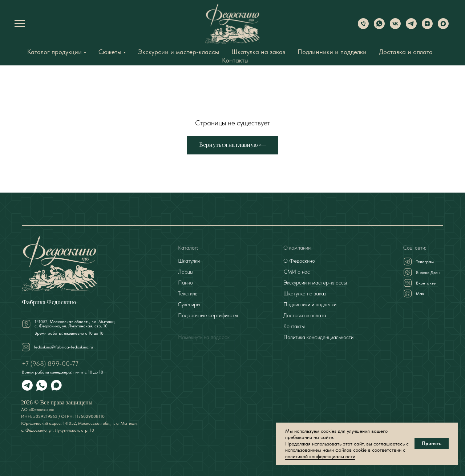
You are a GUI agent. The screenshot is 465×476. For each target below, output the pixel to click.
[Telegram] (411, 27)
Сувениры (189, 304)
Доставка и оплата (406, 52)
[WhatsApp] (379, 27)
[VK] (395, 27)
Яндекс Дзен (428, 273)
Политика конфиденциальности (318, 337)
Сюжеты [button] (110, 52)
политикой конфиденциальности (320, 456)
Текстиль (188, 294)
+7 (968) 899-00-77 (50, 364)
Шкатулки (189, 261)
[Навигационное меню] (20, 24)
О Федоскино (299, 261)
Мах (420, 294)
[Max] (443, 27)
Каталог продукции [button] (54, 52)
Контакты (235, 60)
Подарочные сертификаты (208, 315)
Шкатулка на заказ (258, 52)
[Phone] (363, 27)
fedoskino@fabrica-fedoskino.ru (63, 347)
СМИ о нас (297, 272)
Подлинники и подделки (332, 52)
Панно (185, 283)
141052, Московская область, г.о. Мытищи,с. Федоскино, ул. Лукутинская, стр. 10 (75, 324)
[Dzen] (427, 27)
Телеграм (425, 262)
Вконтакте (426, 283)
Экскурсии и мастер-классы (179, 52)
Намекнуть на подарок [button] (204, 337)
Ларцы (186, 272)
